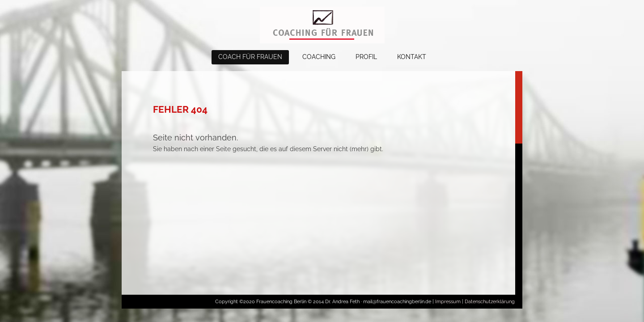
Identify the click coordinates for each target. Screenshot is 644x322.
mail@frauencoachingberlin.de (398, 302)
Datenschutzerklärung (490, 302)
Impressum (448, 302)
